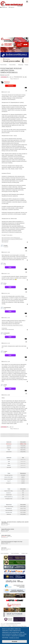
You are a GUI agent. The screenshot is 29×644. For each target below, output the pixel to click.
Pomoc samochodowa (9, 507)
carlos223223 (9, 452)
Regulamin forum (9, 537)
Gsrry (5, 283)
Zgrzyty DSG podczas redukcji (8, 529)
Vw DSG (3, 530)
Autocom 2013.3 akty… (9, 477)
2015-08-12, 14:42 (6, 318)
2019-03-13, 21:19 (6, 343)
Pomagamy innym (9, 499)
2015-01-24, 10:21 (6, 293)
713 (21, 448)
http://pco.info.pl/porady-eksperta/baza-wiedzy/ (12, 325)
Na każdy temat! (9, 512)
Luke (9, 462)
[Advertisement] (14, 22)
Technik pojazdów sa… (9, 497)
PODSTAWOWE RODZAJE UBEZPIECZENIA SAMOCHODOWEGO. (11, 70)
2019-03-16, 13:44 (6, 362)
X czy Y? (9, 481)
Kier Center (4, 524)
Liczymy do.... (9, 483)
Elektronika (9, 514)
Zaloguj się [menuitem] (11, 7)
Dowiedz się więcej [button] (14, 638)
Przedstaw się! (9, 509)
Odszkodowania (7, 308)
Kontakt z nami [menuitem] (24, 553)
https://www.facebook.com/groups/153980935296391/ (12, 239)
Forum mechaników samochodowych (14, 624)
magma (6, 351)
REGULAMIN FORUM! (6, 535)
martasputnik (7, 333)
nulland (9, 460)
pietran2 (3, 543)
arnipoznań (9, 448)
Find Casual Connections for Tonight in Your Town (12, 542)
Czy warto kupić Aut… (9, 475)
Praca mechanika (9, 510)
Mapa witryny (24, 626)
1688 (21, 444)
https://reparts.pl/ (5, 242)
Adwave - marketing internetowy (14, 626)
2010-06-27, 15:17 (6, 274)
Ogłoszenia (8, 524)
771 (21, 446)
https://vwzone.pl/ (5, 240)
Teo (5, 263)
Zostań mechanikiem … (9, 479)
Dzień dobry (4, 548)
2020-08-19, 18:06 (6, 395)
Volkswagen (7, 530)
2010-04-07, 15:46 (6, 92)
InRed (9, 450)
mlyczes (9, 465)
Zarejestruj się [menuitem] (4, 7)
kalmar (5, 385)
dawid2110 (9, 446)
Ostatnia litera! (9, 495)
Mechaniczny (7, 82)
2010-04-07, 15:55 (6, 252)
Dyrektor (6, 245)
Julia (9, 463)
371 (21, 452)
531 (21, 450)
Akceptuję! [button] (14, 641)
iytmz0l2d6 (9, 467)
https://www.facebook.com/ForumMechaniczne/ (11, 238)
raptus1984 (7, 75)
